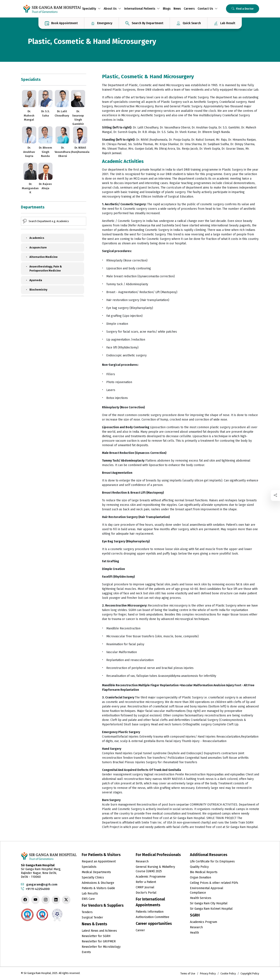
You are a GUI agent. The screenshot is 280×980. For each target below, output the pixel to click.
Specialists (89, 867)
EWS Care (88, 899)
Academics (35, 238)
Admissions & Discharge (98, 883)
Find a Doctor (243, 9)
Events (86, 952)
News (177, 9)
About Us (112, 9)
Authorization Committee (152, 917)
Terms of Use (188, 974)
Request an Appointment (99, 861)
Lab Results (90, 894)
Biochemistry (36, 290)
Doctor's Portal (146, 893)
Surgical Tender (92, 917)
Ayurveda (34, 280)
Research (142, 861)
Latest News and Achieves (99, 931)
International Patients (142, 9)
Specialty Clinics (93, 877)
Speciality (91, 9)
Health (194, 933)
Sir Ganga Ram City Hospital (209, 903)
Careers (189, 9)
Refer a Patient (146, 882)
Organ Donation (201, 877)
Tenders (87, 912)
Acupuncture (36, 248)
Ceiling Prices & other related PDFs (214, 883)
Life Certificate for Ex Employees (212, 861)
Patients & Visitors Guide (98, 888)
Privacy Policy (208, 974)
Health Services (201, 898)
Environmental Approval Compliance (207, 890)
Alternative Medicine (41, 257)
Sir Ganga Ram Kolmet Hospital (211, 909)
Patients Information (150, 912)
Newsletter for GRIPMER (99, 941)
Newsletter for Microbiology (101, 947)
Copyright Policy (250, 974)
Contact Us (208, 9)
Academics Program (203, 922)
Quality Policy (199, 867)
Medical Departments (96, 872)
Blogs (167, 9)
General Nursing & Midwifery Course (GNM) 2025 (155, 869)
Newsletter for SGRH (96, 936)
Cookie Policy (228, 974)
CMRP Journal (145, 887)
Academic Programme (151, 877)
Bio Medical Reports (204, 872)
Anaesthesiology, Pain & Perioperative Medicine (44, 268)
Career (140, 930)
